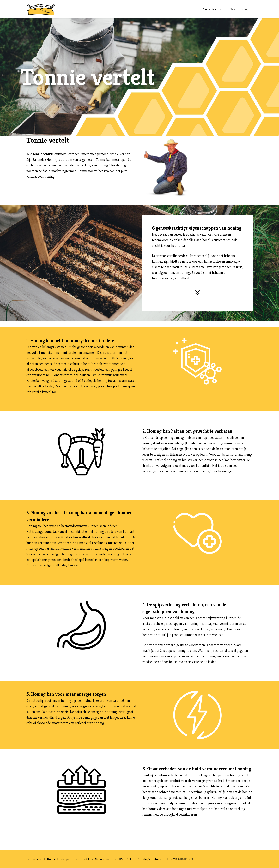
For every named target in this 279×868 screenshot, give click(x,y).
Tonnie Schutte (212, 9)
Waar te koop (239, 9)
